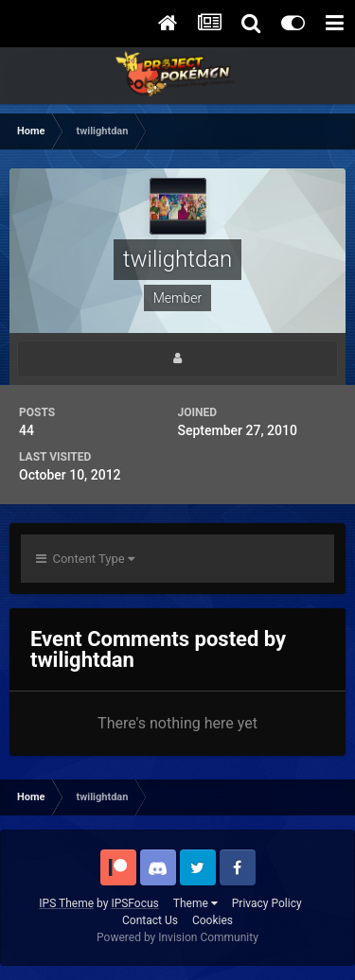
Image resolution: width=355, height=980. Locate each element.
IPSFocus (134, 903)
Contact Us (150, 920)
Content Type (85, 559)
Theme (195, 903)
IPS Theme (66, 903)
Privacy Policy (267, 903)
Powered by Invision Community (177, 937)
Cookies (213, 920)
